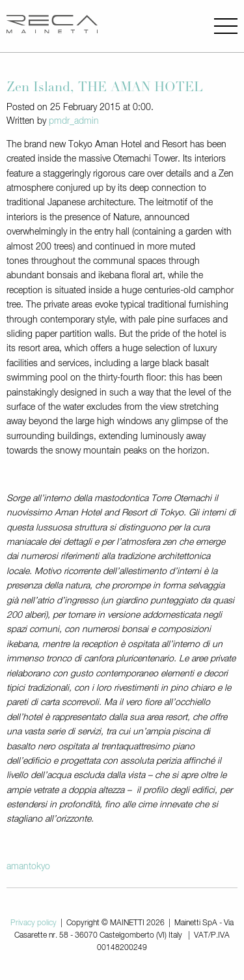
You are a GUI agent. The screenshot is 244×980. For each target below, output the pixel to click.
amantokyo (28, 867)
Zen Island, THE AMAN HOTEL (105, 89)
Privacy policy (34, 923)
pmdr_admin (74, 121)
